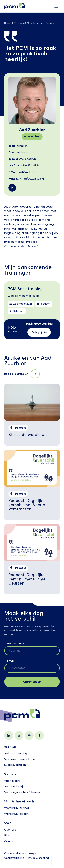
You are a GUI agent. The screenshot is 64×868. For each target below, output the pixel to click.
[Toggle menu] (56, 6)
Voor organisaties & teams (22, 792)
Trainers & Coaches (26, 23)
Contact (10, 841)
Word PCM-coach (16, 814)
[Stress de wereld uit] (32, 415)
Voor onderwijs (14, 787)
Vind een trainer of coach (21, 759)
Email (12, 661)
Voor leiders (12, 781)
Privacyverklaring (39, 858)
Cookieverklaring (14, 858)
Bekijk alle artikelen (16, 374)
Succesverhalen (15, 765)
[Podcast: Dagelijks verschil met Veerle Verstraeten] (32, 485)
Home (8, 23)
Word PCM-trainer (17, 808)
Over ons (10, 830)
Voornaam (16, 644)
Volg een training (16, 753)
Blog (7, 835)
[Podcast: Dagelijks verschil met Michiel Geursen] (32, 559)
